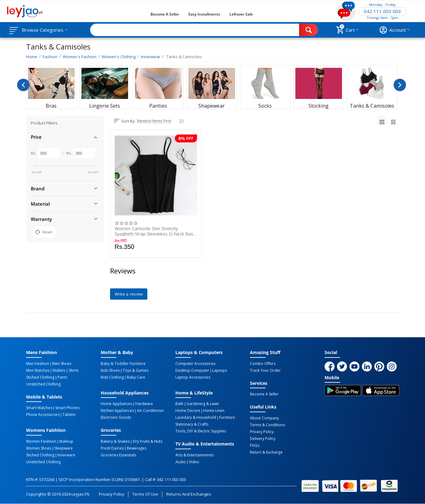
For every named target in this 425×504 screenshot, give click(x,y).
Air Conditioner (151, 411)
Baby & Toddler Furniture (123, 364)
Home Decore (188, 411)
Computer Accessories (195, 364)
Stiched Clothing (40, 377)
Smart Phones (67, 408)
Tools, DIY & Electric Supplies (201, 431)
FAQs (255, 446)
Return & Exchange (266, 452)
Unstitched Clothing (43, 384)
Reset (44, 232)
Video (194, 462)
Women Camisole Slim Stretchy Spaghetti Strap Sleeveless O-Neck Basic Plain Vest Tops (155, 231)
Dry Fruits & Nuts (148, 441)
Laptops (220, 371)
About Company (264, 418)
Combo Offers (263, 364)
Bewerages (137, 448)
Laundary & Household (196, 418)
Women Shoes (39, 448)
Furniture (227, 418)
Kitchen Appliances (117, 411)
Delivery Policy (263, 439)
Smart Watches (39, 408)
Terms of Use (145, 494)
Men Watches (38, 371)
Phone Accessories (43, 415)
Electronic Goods (116, 418)
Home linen (214, 411)
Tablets (69, 415)
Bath (179, 404)
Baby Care (136, 377)
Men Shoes (62, 364)
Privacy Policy (262, 432)
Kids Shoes (110, 371)
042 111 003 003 (382, 11)
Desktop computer (192, 371)
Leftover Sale (241, 14)
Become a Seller (165, 14)
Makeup (66, 441)
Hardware (144, 404)
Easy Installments (204, 14)
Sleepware (64, 448)
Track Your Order (265, 371)
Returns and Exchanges (189, 494)
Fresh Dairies (112, 448)
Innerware (66, 455)
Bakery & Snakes (115, 441)
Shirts (74, 371)
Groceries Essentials (118, 455)
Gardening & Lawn (203, 404)
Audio (181, 462)
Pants (62, 377)
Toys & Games (136, 371)
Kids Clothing (112, 377)
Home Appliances (116, 404)
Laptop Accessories (193, 377)
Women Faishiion (41, 441)
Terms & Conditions (268, 425)
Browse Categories (43, 30)
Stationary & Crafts (192, 424)
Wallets (59, 371)
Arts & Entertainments (194, 455)
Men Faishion (38, 364)
